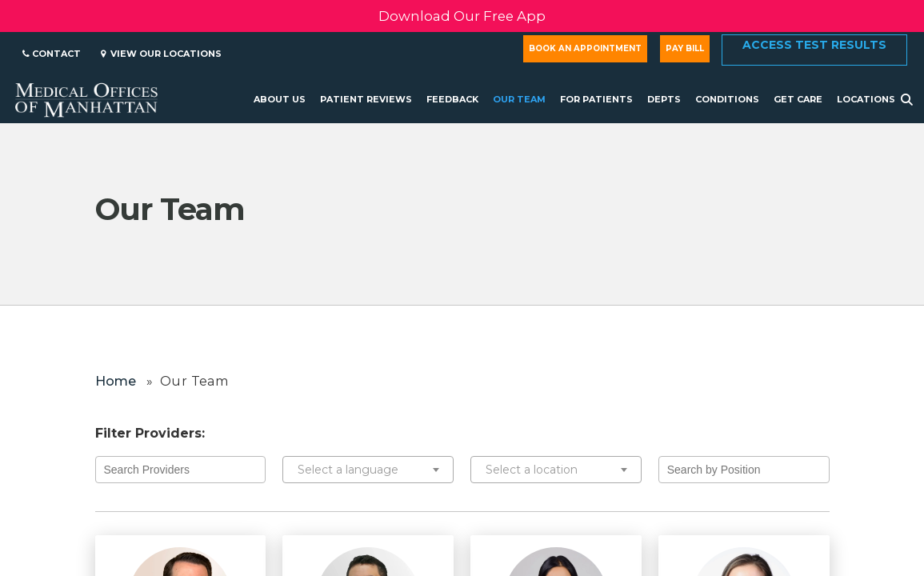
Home (116, 381)
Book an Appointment (585, 48)
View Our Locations (161, 54)
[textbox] (368, 470)
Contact (52, 54)
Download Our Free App (462, 16)
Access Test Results (814, 45)
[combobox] (368, 470)
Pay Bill (685, 48)
